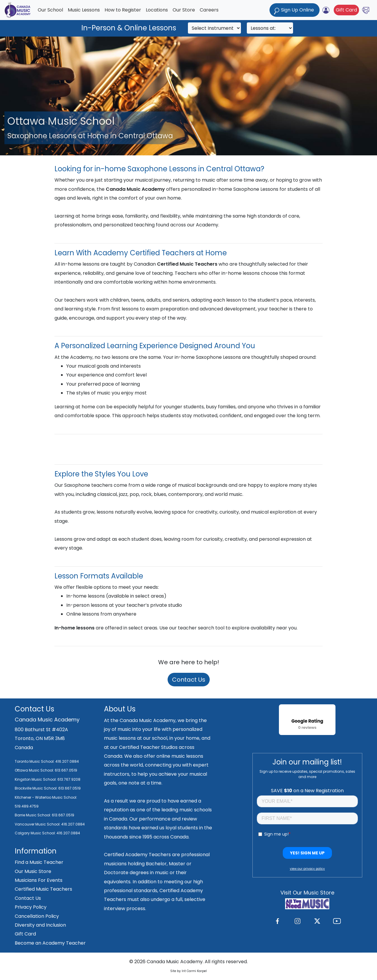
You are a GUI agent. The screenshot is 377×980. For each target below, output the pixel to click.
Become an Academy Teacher (50, 943)
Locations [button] (157, 10)
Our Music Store (33, 871)
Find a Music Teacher (39, 862)
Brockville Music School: (36, 788)
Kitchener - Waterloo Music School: (46, 797)
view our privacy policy (307, 869)
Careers (209, 10)
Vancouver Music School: (38, 824)
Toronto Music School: (35, 761)
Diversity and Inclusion (40, 925)
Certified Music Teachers (43, 889)
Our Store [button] (184, 10)
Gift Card (346, 10)
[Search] (214, 28)
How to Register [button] (123, 10)
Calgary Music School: (36, 833)
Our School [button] (50, 10)
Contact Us (189, 680)
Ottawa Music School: (35, 770)
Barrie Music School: (33, 815)
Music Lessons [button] (84, 10)
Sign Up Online (295, 10)
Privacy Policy (31, 907)
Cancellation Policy (37, 916)
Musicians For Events (39, 880)
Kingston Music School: (36, 779)
